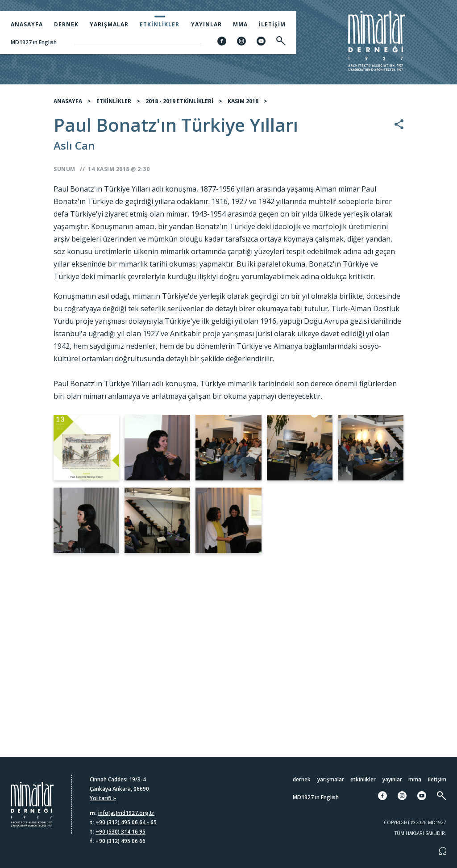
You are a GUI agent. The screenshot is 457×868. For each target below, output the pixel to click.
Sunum (64, 170)
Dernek (66, 24)
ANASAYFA (68, 102)
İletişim (272, 24)
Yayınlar (206, 24)
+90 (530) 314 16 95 (120, 832)
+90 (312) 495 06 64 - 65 (126, 822)
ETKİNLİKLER (114, 102)
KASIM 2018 (243, 102)
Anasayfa (27, 24)
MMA (240, 24)
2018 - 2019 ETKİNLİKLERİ (179, 102)
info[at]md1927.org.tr (126, 813)
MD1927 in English (34, 42)
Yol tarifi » (103, 798)
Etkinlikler (160, 24)
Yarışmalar (109, 24)
